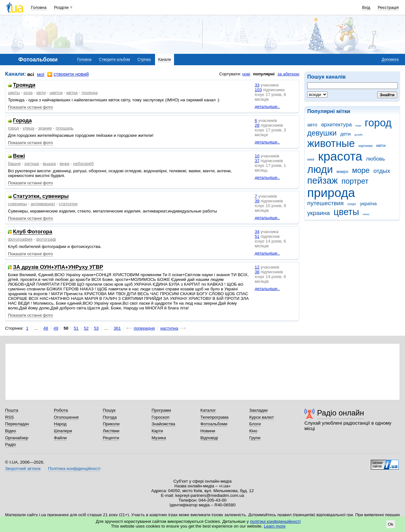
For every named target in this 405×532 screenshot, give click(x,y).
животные (331, 143)
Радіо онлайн (341, 413)
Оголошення (66, 417)
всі (31, 74)
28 (257, 125)
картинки (365, 146)
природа (331, 193)
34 (257, 232)
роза (28, 93)
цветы (346, 212)
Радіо (10, 444)
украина (318, 213)
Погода (110, 417)
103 (258, 90)
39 (257, 201)
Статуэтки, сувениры (41, 196)
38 (257, 272)
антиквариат (43, 204)
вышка (49, 164)
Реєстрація (388, 7)
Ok (391, 524)
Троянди (24, 85)
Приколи (111, 424)
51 (257, 236)
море (361, 170)
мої (41, 74)
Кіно (253, 431)
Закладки (259, 410)
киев (311, 159)
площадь (65, 128)
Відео (11, 431)
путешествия (325, 203)
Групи (255, 438)
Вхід (366, 7)
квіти (381, 146)
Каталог (208, 410)
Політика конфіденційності (74, 469)
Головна (39, 7)
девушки (322, 133)
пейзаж (322, 180)
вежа (64, 164)
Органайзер (17, 438)
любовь (376, 159)
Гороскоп (160, 417)
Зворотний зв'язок (23, 469)
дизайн (358, 135)
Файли (60, 438)
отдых (382, 171)
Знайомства (163, 424)
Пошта (12, 410)
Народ (60, 424)
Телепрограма (214, 417)
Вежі (19, 156)
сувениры (17, 204)
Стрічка (144, 60)
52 (86, 328)
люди (320, 169)
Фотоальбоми (214, 424)
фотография (20, 239)
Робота (61, 410)
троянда (89, 93)
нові (246, 74)
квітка (72, 93)
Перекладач (17, 424)
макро (343, 171)
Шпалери (63, 431)
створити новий (68, 74)
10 (257, 156)
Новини (208, 431)
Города (22, 121)
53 (96, 328)
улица (29, 128)
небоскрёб (83, 164)
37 (257, 161)
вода (358, 126)
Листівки (111, 431)
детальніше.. (267, 107)
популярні (264, 74)
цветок (56, 93)
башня (14, 164)
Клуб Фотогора (33, 232)
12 (257, 267)
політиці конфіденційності (275, 521)
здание (45, 128)
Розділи (61, 7)
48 (46, 328)
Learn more (275, 526)
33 (257, 85)
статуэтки (68, 204)
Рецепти (111, 438)
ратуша (32, 164)
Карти (157, 431)
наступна (169, 328)
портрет (355, 181)
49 (56, 328)
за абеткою (288, 74)
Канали (165, 60)
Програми (161, 410)
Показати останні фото (30, 107)
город (378, 123)
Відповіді (209, 438)
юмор (366, 214)
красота (340, 156)
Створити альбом (115, 60)
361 (117, 328)
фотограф (46, 239)
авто (312, 125)
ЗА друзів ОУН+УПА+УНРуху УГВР (58, 267)
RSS (9, 417)
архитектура (336, 125)
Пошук (109, 410)
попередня (144, 328)
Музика (159, 438)
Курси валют (262, 417)
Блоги (255, 424)
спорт (352, 204)
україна (368, 203)
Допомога (390, 60)
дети (346, 134)
